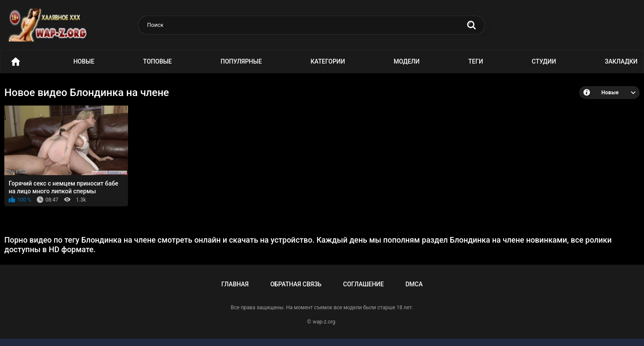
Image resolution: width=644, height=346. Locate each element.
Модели (407, 61)
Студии (544, 61)
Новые (84, 61)
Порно (16, 62)
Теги (476, 61)
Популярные (241, 61)
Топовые (157, 61)
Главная (235, 284)
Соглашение (363, 284)
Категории (328, 61)
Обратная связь (296, 284)
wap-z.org (324, 322)
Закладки (621, 61)
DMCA (414, 284)
